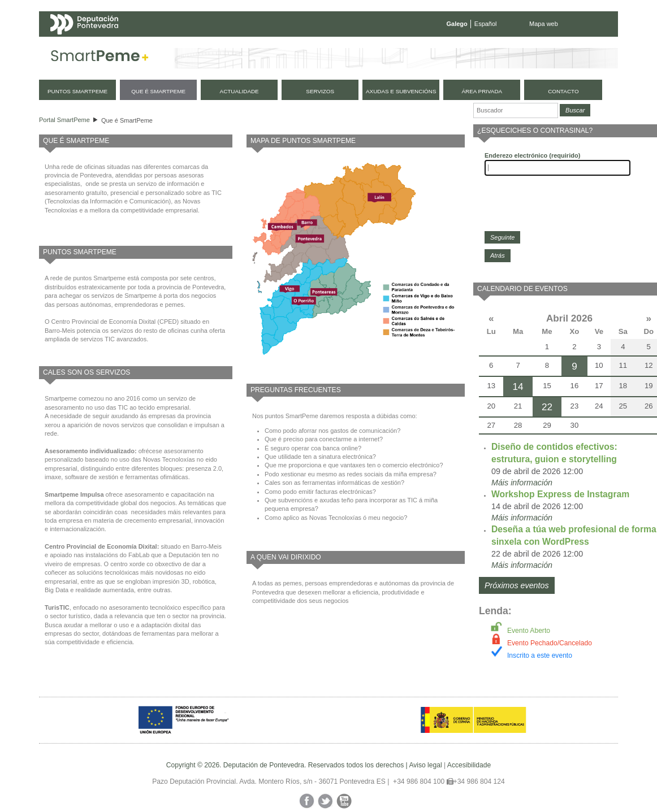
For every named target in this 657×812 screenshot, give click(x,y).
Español (486, 24)
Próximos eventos (517, 585)
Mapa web (544, 24)
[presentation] (570, 203)
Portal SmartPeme (64, 120)
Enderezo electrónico (532, 155)
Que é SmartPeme (127, 120)
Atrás (498, 255)
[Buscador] (516, 110)
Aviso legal (425, 765)
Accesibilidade (469, 765)
